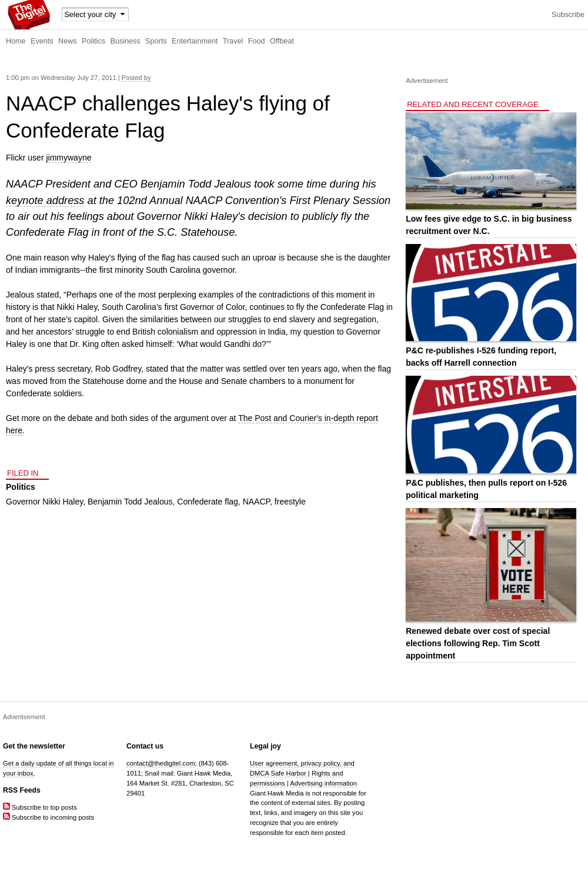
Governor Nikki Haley (44, 502)
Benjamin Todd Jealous (130, 502)
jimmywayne (69, 158)
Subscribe (568, 15)
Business (126, 41)
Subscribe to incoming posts (49, 817)
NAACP (256, 502)
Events (42, 41)
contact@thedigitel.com (161, 763)
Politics (93, 41)
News (68, 41)
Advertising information (323, 783)
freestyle (290, 502)
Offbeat (282, 41)
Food (257, 41)
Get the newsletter (34, 746)
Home (16, 41)
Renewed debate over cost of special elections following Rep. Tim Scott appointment (478, 643)
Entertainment (195, 41)
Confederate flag (208, 502)
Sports (156, 41)
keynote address (45, 201)
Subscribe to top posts (40, 807)
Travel (233, 41)
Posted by (136, 78)
